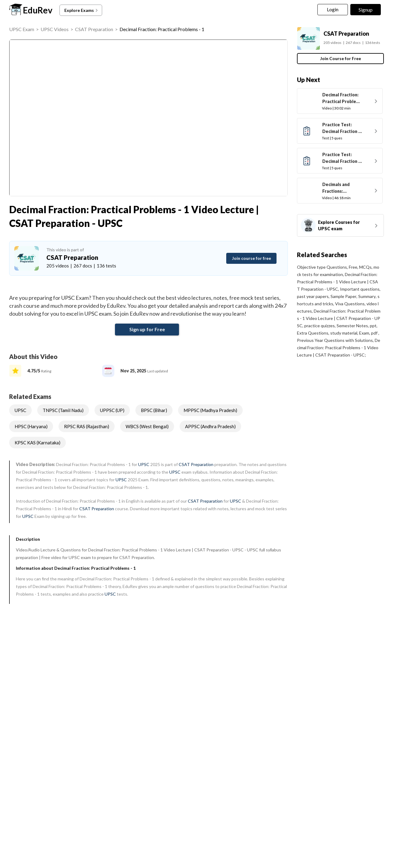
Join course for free (252, 258)
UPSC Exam (22, 29)
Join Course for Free (341, 58)
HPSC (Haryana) (31, 426)
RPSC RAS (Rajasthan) (87, 426)
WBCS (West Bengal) (147, 426)
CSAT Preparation (94, 29)
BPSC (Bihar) (154, 410)
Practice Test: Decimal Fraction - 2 (341, 159)
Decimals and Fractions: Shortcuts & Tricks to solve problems (341, 188)
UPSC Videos (55, 29)
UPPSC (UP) (112, 410)
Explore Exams (82, 10)
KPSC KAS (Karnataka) (38, 443)
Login (333, 9)
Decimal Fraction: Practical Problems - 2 (342, 99)
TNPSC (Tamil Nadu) (63, 410)
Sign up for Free (147, 329)
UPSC (20, 410)
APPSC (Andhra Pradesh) (210, 426)
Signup (366, 10)
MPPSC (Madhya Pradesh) (210, 410)
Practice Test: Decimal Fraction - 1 (341, 129)
